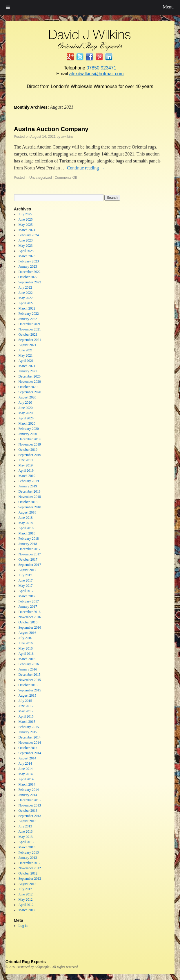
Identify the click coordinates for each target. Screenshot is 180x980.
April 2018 (26, 528)
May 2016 (25, 648)
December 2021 (29, 324)
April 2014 (26, 779)
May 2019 (25, 465)
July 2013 (25, 826)
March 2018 (27, 533)
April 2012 (26, 905)
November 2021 (30, 329)
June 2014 (25, 769)
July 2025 (25, 214)
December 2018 (29, 491)
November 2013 (30, 805)
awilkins (67, 137)
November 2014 (30, 743)
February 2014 (28, 790)
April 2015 (26, 716)
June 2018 (25, 518)
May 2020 (25, 413)
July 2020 (25, 403)
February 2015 (28, 727)
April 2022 (26, 303)
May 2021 (25, 355)
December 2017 (29, 549)
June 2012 (25, 894)
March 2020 (27, 423)
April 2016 (26, 654)
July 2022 (25, 287)
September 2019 (30, 455)
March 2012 (27, 910)
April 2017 (26, 591)
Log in (23, 926)
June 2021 (25, 350)
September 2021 (30, 340)
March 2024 (27, 230)
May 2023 (25, 246)
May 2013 (25, 837)
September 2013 (30, 816)
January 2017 (28, 607)
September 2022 (30, 282)
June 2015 (25, 706)
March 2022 (27, 308)
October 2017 (28, 559)
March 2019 (27, 476)
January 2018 (28, 544)
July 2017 (25, 575)
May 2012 (25, 899)
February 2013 (28, 852)
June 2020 (25, 408)
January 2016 (28, 669)
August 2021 (27, 345)
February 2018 (28, 539)
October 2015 (28, 685)
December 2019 (29, 439)
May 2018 (25, 523)
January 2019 (28, 486)
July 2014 (25, 763)
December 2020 (29, 376)
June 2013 (25, 831)
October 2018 (28, 502)
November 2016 (30, 617)
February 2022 (28, 314)
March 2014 (27, 784)
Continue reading (86, 168)
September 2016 (30, 627)
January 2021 (28, 371)
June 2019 (25, 460)
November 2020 (30, 382)
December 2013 (29, 800)
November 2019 (30, 444)
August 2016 (27, 633)
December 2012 (29, 863)
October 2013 (28, 811)
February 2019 (28, 481)
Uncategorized (40, 178)
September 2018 (30, 507)
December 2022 (29, 272)
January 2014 (28, 795)
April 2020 (26, 418)
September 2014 (30, 753)
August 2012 (27, 884)
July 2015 (25, 701)
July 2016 (25, 638)
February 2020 (28, 429)
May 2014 (25, 774)
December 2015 (29, 675)
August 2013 (27, 821)
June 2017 (25, 580)
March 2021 (27, 366)
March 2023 (27, 256)
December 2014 (29, 737)
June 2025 (25, 219)
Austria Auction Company (51, 129)
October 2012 (28, 873)
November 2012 (30, 868)
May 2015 (25, 711)
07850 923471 (101, 68)
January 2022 (28, 319)
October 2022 (28, 277)
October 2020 (28, 387)
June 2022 (25, 293)
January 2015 (28, 732)
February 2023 (28, 261)
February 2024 (28, 235)
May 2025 (25, 225)
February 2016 (28, 664)
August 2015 (27, 695)
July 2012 (25, 889)
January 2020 (28, 434)
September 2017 (30, 565)
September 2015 (30, 690)
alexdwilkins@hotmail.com (97, 74)
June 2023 (25, 240)
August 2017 (27, 570)
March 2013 (27, 847)
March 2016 (27, 659)
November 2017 (30, 554)
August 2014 (27, 758)
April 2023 (26, 251)
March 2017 (27, 596)
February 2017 (28, 601)
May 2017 (25, 586)
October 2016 (28, 622)
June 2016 (25, 643)
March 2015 (27, 722)
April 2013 (26, 842)
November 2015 (30, 680)
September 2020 (30, 392)
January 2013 (28, 858)
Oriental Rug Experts (26, 962)
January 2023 (28, 267)
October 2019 (28, 450)
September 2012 (30, 879)
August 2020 (27, 397)
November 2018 (30, 497)
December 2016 (29, 612)
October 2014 (28, 748)
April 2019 (26, 471)
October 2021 (28, 335)
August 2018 (27, 512)
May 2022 (25, 298)
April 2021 (26, 361)
